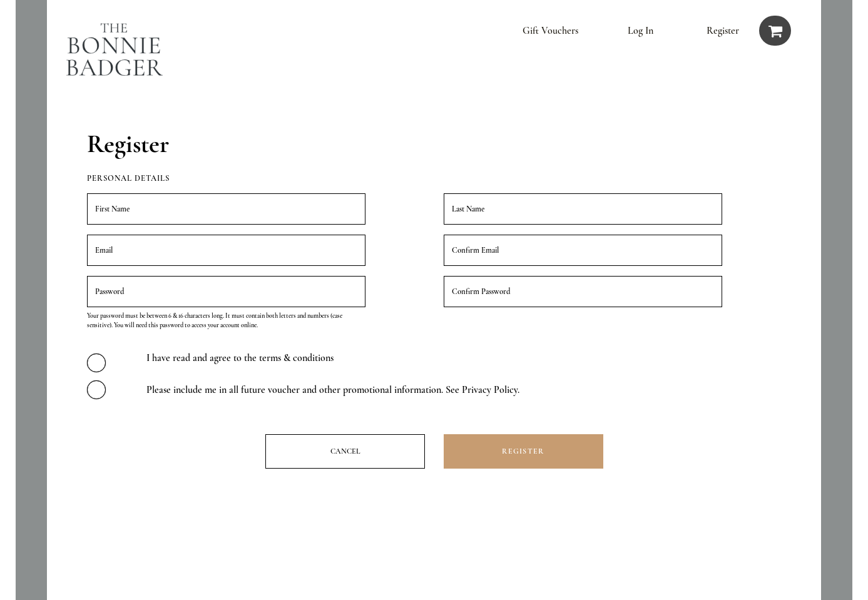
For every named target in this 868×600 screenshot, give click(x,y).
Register (723, 31)
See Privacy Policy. (483, 390)
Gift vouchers (550, 31)
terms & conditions (296, 358)
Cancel (345, 451)
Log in (641, 31)
